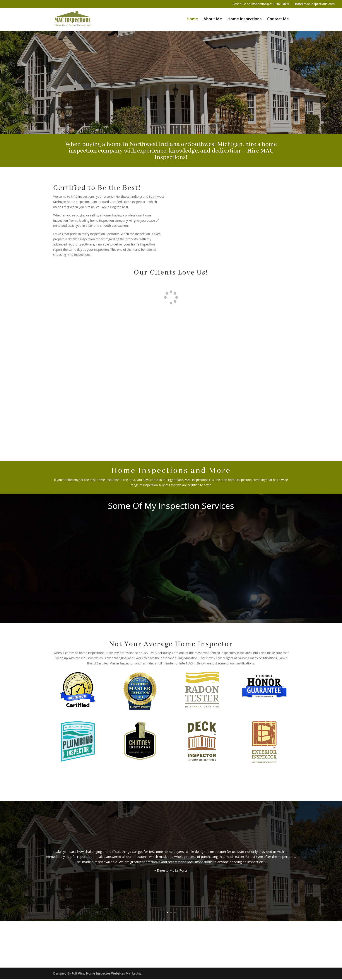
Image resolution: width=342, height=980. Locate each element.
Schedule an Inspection (250, 4)
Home (192, 19)
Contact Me (278, 19)
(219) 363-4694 (279, 4)
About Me (213, 19)
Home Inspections (245, 19)
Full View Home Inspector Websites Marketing (107, 974)
